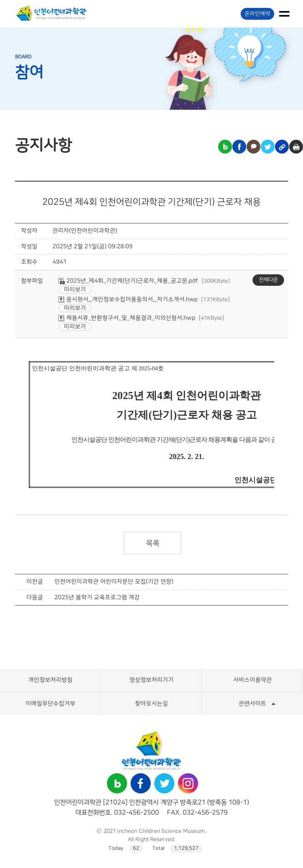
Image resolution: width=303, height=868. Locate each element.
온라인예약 (257, 14)
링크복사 (282, 147)
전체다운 (268, 280)
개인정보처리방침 (50, 680)
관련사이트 (252, 704)
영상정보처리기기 (151, 680)
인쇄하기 (296, 147)
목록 (152, 543)
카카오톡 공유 (253, 147)
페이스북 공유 (239, 147)
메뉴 (284, 14)
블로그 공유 (225, 147)
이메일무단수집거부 (50, 704)
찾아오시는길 (151, 704)
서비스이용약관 (252, 680)
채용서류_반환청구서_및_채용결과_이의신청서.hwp (127, 318)
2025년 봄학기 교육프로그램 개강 (97, 597)
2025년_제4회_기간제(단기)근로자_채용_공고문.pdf (128, 281)
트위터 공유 (268, 147)
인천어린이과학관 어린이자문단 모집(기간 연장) (114, 582)
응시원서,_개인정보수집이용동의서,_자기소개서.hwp (128, 299)
